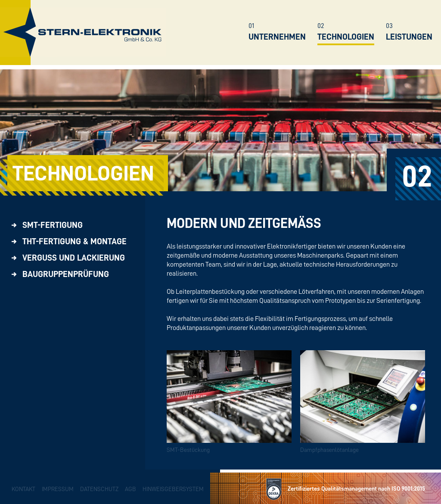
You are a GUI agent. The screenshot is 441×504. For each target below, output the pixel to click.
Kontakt (23, 489)
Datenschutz (99, 489)
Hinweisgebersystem (173, 489)
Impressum (58, 489)
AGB (130, 489)
